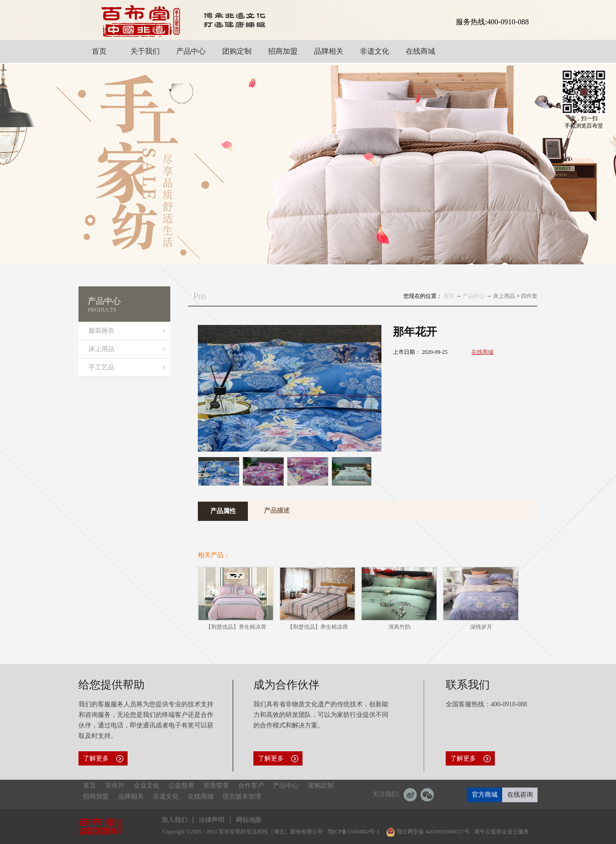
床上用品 (504, 296)
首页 (449, 296)
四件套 (529, 296)
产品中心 (474, 296)
